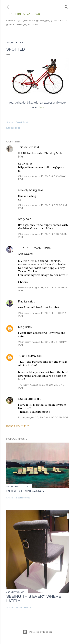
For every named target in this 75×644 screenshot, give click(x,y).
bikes (17, 128)
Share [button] (10, 122)
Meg (21, 327)
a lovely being (27, 190)
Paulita (23, 301)
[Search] (66, 6)
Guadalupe (25, 399)
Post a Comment (18, 426)
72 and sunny (27, 356)
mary (22, 219)
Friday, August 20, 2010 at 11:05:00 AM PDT (43, 417)
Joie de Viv (25, 147)
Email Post (22, 122)
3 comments (23, 498)
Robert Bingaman (25, 491)
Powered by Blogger (37, 632)
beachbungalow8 (23, 14)
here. (42, 107)
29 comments (24, 607)
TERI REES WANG (31, 248)
